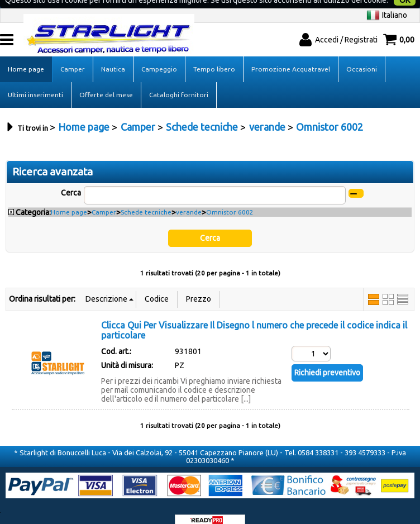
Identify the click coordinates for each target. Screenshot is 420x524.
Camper (73, 54)
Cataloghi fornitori (179, 80)
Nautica (113, 54)
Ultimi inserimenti (35, 80)
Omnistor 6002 (230, 197)
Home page (26, 54)
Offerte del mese (106, 80)
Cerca (71, 178)
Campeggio (159, 54)
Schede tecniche (146, 197)
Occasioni (362, 54)
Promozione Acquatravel (291, 54)
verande (189, 197)
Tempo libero (214, 54)
